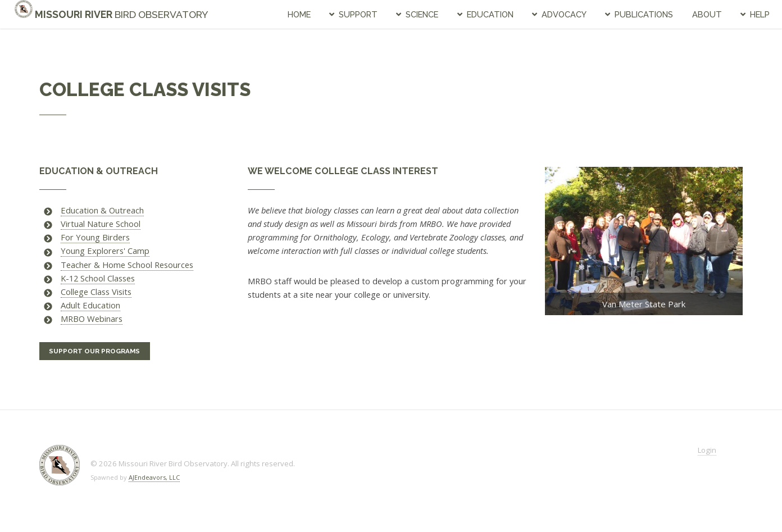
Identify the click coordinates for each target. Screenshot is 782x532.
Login (707, 450)
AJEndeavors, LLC (154, 477)
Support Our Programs (94, 351)
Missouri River (112, 14)
